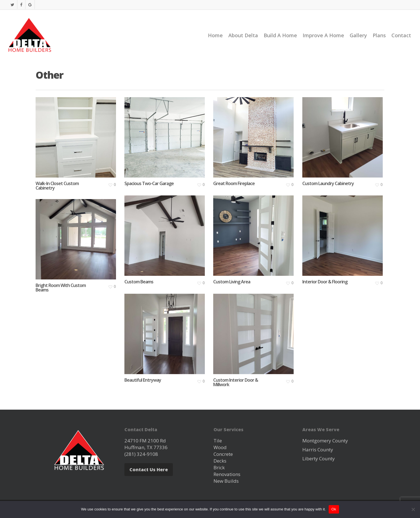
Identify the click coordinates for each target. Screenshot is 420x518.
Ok (334, 509)
